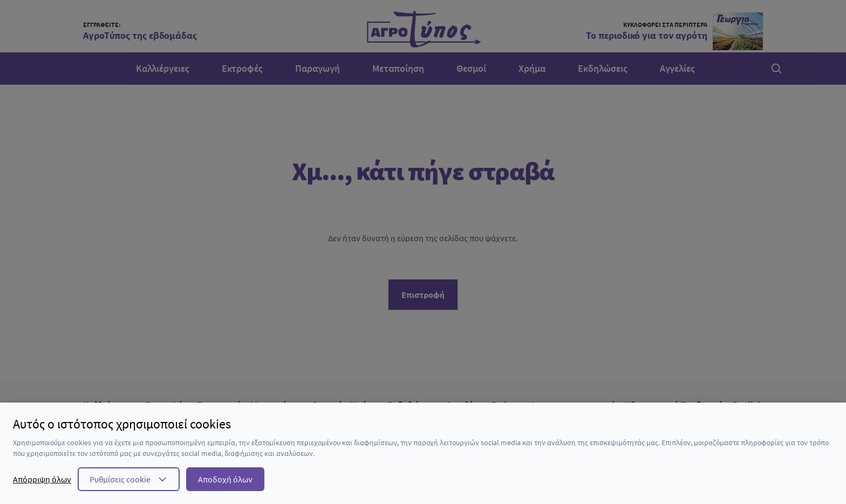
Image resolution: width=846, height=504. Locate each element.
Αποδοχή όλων (225, 479)
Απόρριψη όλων (42, 479)
